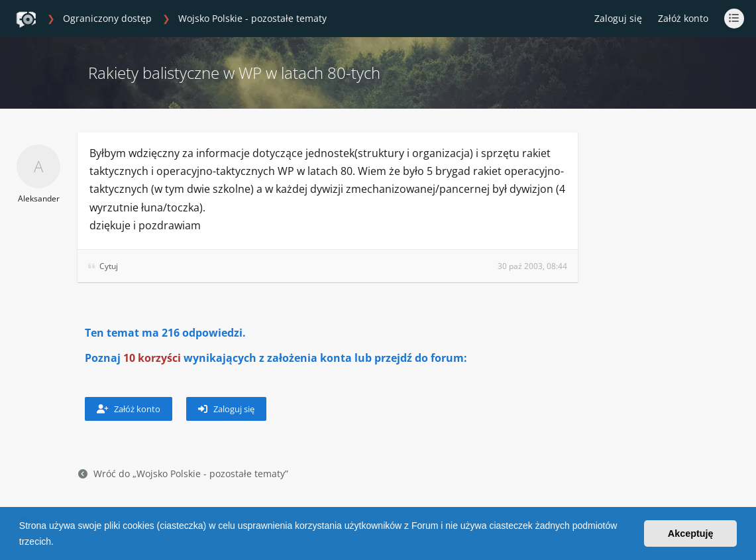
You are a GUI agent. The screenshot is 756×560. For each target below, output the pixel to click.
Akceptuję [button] (691, 533)
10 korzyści (152, 358)
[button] (58, 543)
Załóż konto (683, 18)
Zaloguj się (226, 409)
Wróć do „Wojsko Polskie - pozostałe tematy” (183, 474)
